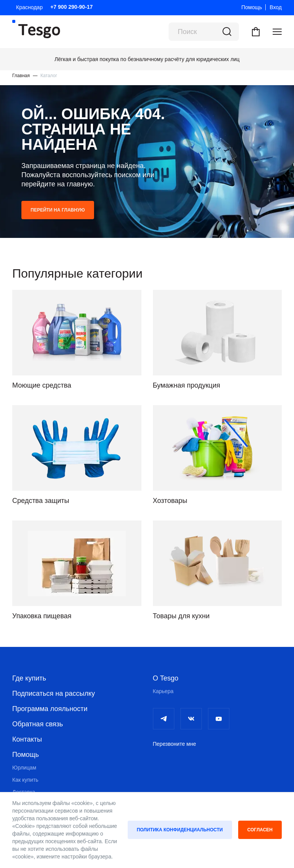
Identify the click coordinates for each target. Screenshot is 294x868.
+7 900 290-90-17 (72, 7)
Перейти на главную (58, 210)
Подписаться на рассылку (54, 693)
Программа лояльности (50, 709)
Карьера (163, 691)
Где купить (29, 678)
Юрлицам (24, 768)
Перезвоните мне (175, 744)
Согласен (260, 830)
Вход (276, 7)
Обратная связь (38, 724)
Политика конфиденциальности (180, 830)
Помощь (252, 7)
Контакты (27, 739)
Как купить (25, 780)
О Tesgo (166, 678)
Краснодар (29, 7)
